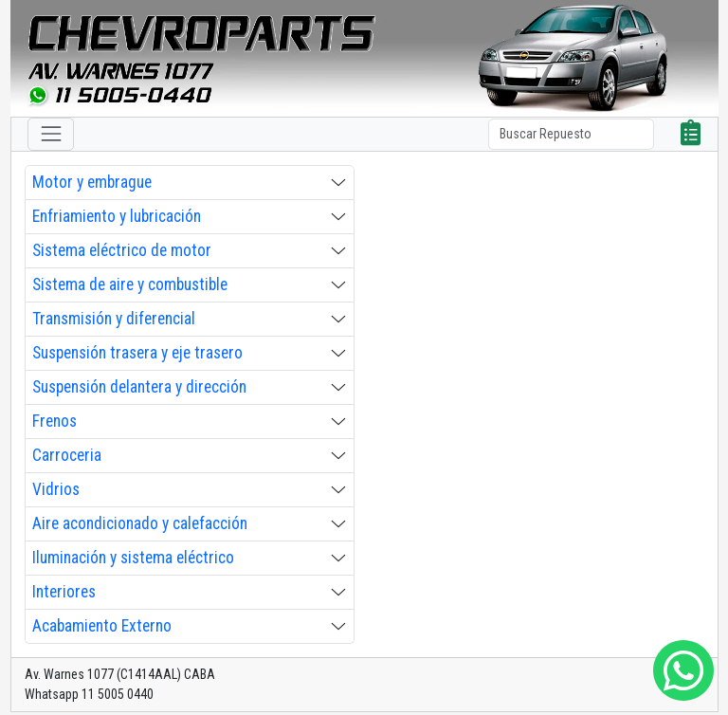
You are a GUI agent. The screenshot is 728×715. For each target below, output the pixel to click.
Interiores (64, 592)
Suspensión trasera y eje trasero (137, 353)
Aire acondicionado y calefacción (140, 523)
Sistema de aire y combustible (130, 284)
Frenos (55, 421)
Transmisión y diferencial (114, 319)
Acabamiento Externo (102, 626)
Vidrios (56, 489)
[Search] (571, 135)
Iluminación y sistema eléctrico (133, 558)
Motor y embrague (92, 182)
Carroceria (67, 455)
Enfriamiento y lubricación (117, 216)
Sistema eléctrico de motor (122, 250)
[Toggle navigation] (51, 134)
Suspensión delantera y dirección (139, 387)
